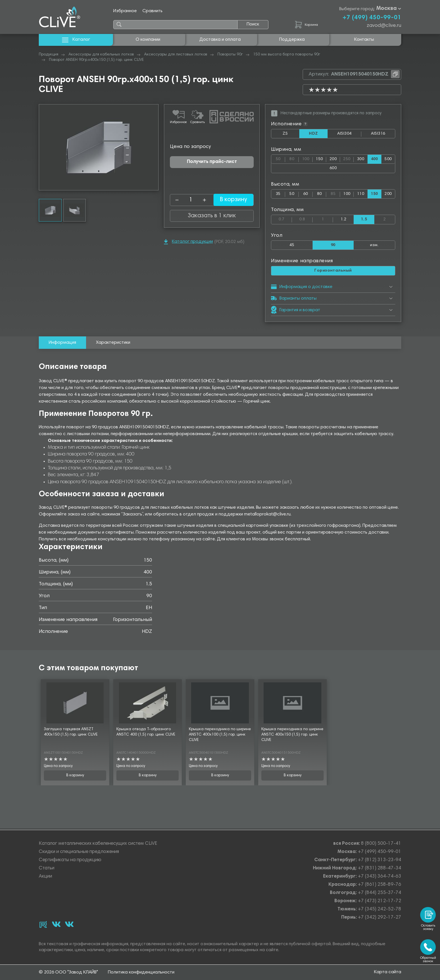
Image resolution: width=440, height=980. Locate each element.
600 (333, 168)
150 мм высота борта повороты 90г (287, 55)
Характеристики (113, 343)
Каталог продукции (188, 242)
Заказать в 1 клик (212, 216)
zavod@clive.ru (384, 26)
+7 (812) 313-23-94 (380, 860)
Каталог (76, 40)
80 (294, 158)
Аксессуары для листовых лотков (176, 55)
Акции (45, 877)
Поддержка (292, 40)
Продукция (49, 55)
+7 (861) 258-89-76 (380, 885)
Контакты (364, 40)
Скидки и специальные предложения (79, 852)
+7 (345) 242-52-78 (380, 909)
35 (278, 194)
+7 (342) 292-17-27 (380, 918)
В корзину (230, 200)
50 (280, 158)
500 (388, 159)
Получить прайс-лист (212, 162)
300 (361, 159)
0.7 (285, 219)
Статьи (47, 868)
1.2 (343, 220)
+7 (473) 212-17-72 (380, 901)
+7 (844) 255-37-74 (380, 893)
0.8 (306, 219)
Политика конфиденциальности (141, 972)
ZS (291, 135)
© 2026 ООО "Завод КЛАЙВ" (68, 972)
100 (307, 158)
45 (292, 246)
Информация (62, 343)
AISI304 (349, 135)
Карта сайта (388, 972)
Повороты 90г (230, 55)
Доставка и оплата (220, 40)
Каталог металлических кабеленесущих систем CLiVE (98, 844)
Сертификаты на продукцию (70, 860)
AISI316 (383, 135)
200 (333, 159)
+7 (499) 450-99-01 (372, 18)
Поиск (253, 24)
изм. (374, 246)
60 (306, 194)
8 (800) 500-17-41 (381, 844)
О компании (148, 40)
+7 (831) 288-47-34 (380, 868)
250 (348, 158)
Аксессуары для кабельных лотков (101, 55)
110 (361, 194)
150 (319, 159)
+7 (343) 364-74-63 (380, 877)
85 (335, 193)
